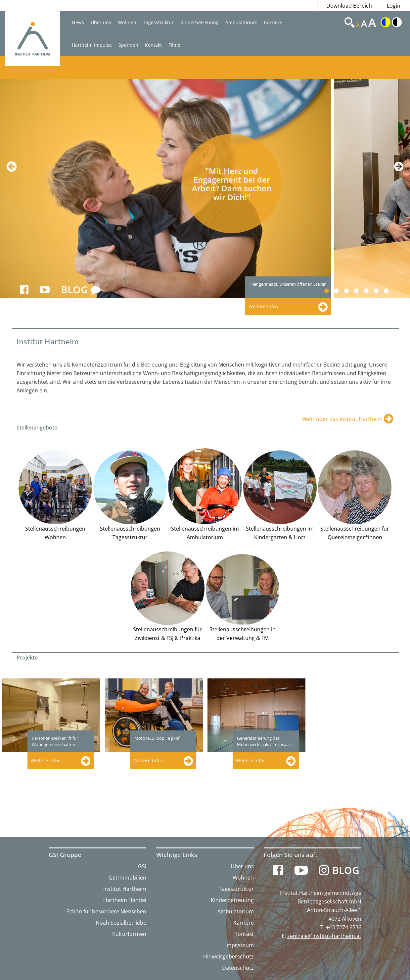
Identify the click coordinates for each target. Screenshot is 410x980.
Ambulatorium (241, 22)
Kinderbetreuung (200, 22)
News (78, 22)
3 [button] (350, 291)
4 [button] (360, 291)
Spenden (128, 45)
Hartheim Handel (125, 900)
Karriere (273, 22)
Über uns (101, 22)
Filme (174, 45)
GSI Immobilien (127, 878)
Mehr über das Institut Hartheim (343, 419)
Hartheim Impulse (92, 45)
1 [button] (330, 291)
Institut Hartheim (125, 889)
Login (394, 6)
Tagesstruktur (158, 22)
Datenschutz (238, 968)
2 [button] (340, 291)
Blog (346, 870)
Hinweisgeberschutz (228, 956)
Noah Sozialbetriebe (121, 923)
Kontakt (153, 45)
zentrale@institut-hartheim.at (324, 936)
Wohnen (127, 22)
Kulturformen (129, 934)
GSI (142, 866)
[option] (167, 189)
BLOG (81, 290)
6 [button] (380, 291)
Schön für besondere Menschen (106, 911)
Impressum (240, 945)
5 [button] (370, 291)
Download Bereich (349, 6)
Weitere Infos (46, 760)
